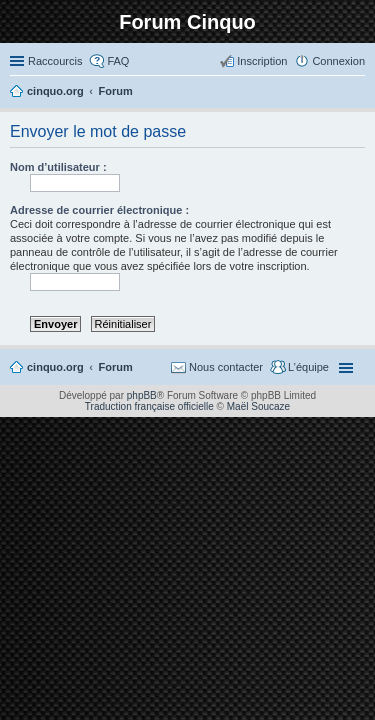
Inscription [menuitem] (262, 61)
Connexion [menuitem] (338, 61)
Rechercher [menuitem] (357, 93)
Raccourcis (55, 61)
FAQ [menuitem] (118, 61)
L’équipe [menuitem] (308, 367)
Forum (116, 367)
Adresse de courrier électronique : (99, 210)
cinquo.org (55, 367)
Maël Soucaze (258, 406)
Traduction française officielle (149, 406)
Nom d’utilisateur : (58, 167)
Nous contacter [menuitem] (226, 367)
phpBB (142, 395)
